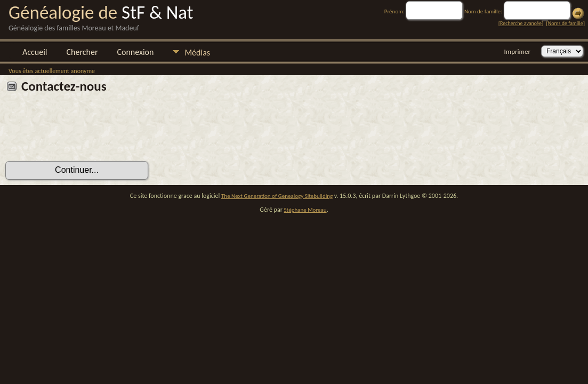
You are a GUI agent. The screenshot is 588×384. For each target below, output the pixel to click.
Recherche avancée (521, 23)
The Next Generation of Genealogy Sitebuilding (277, 196)
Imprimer (517, 51)
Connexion (135, 52)
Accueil (35, 52)
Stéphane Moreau (305, 210)
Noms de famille (566, 23)
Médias (197, 53)
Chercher (82, 52)
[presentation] (86, 131)
